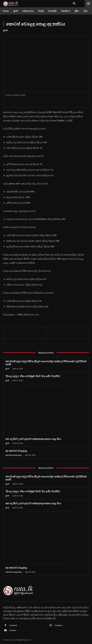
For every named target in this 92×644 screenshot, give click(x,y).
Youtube (13, 630)
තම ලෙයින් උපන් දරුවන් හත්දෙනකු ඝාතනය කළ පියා (33, 439)
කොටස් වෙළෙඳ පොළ (13, 455)
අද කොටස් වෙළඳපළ (16, 451)
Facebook (13, 625)
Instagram (59, 625)
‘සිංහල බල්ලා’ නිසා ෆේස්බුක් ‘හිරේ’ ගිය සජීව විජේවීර (33, 376)
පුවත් (5, 30)
